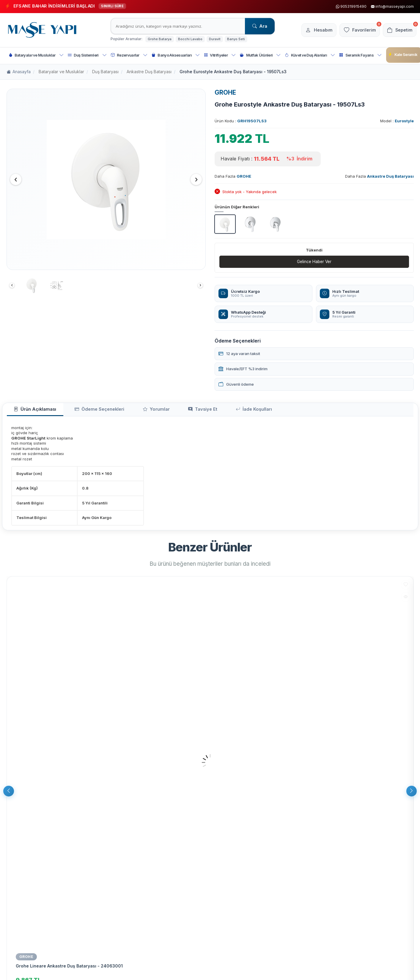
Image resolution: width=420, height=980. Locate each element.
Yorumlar (139, 411)
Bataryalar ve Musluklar (36, 55)
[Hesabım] (314, 30)
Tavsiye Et (180, 411)
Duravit (215, 39)
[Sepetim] (399, 30)
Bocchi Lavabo (190, 39)
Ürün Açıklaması (32, 411)
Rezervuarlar (129, 55)
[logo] (42, 30)
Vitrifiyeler (220, 55)
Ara (260, 26)
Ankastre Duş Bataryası (149, 72)
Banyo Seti (236, 39)
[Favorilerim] (357, 30)
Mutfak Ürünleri (260, 55)
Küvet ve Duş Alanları (310, 55)
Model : (397, 121)
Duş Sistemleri (87, 55)
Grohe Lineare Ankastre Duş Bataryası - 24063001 (69, 967)
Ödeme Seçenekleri (89, 411)
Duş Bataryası (105, 72)
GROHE (225, 92)
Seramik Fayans (360, 55)
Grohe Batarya (160, 39)
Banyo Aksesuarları (176, 55)
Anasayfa (19, 72)
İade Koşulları (225, 411)
